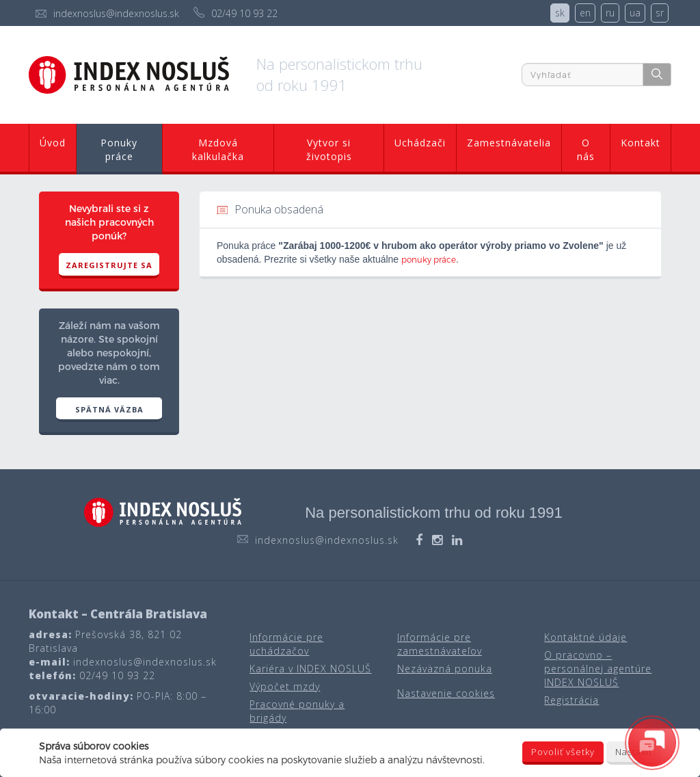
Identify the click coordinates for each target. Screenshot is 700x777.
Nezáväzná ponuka (445, 669)
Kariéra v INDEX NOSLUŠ (310, 669)
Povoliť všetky (563, 752)
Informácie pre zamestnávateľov (440, 644)
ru (610, 13)
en (585, 13)
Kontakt (641, 143)
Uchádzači (420, 143)
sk (560, 13)
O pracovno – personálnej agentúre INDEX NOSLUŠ (598, 669)
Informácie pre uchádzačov (286, 644)
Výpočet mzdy (285, 686)
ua (635, 13)
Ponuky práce (119, 149)
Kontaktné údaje (585, 637)
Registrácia (571, 700)
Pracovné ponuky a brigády (297, 711)
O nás (586, 149)
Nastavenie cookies (446, 693)
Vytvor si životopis (329, 149)
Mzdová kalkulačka (218, 149)
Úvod (53, 143)
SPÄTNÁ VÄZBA (109, 409)
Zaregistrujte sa (109, 265)
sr (660, 13)
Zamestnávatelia (509, 143)
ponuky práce (429, 259)
